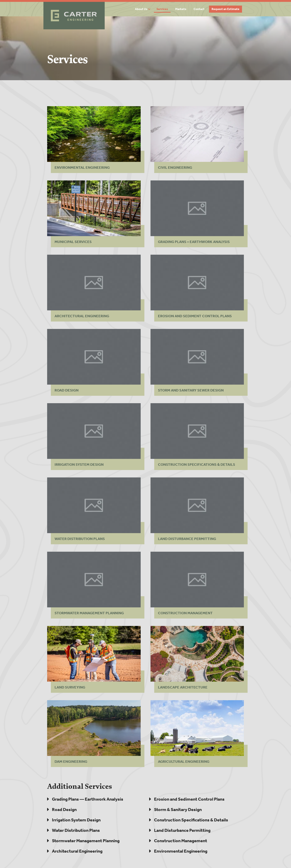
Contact (199, 9)
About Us (141, 9)
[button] (151, 9)
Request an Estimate (225, 9)
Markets (181, 9)
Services (162, 9)
